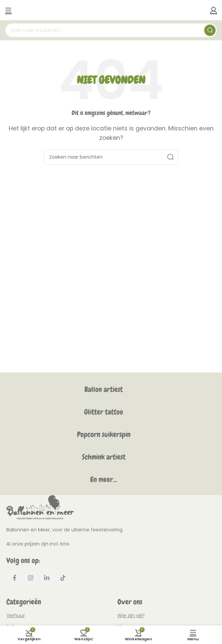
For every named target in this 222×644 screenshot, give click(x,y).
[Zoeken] (111, 30)
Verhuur (16, 615)
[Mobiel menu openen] (8, 10)
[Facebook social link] (14, 578)
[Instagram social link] (31, 578)
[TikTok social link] (63, 578)
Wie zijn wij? (131, 615)
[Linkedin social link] (47, 578)
